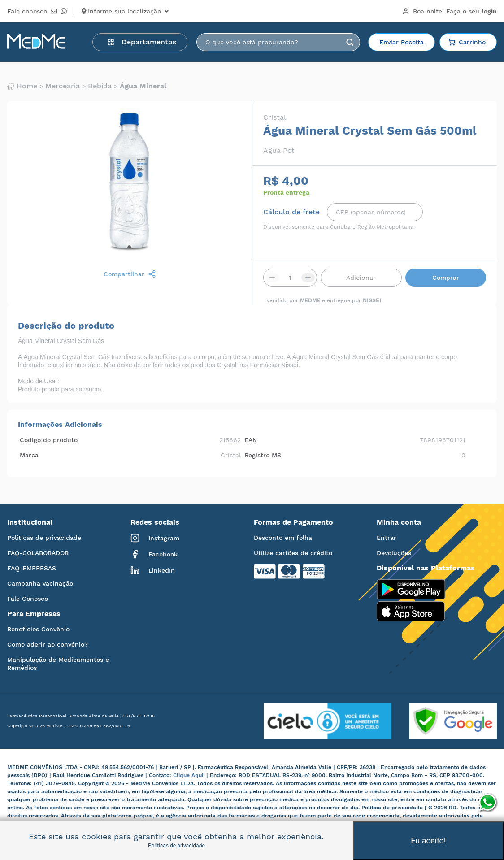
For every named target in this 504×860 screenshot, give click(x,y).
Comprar (446, 278)
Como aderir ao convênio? (48, 644)
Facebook (154, 554)
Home (22, 86)
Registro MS (263, 455)
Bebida (100, 86)
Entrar (387, 538)
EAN (251, 440)
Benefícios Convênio (38, 629)
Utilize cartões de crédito (293, 553)
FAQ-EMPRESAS (32, 568)
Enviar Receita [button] (402, 42)
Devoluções (394, 553)
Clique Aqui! (190, 775)
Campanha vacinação (40, 583)
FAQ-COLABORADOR (38, 553)
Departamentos (142, 42)
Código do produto (49, 440)
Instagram (155, 538)
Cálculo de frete (291, 212)
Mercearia (63, 86)
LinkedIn (153, 570)
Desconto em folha (283, 538)
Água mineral (143, 86)
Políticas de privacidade (44, 538)
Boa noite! (450, 11)
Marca (29, 455)
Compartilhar (130, 274)
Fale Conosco (28, 599)
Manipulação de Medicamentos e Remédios (58, 664)
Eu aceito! (428, 840)
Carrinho (467, 42)
